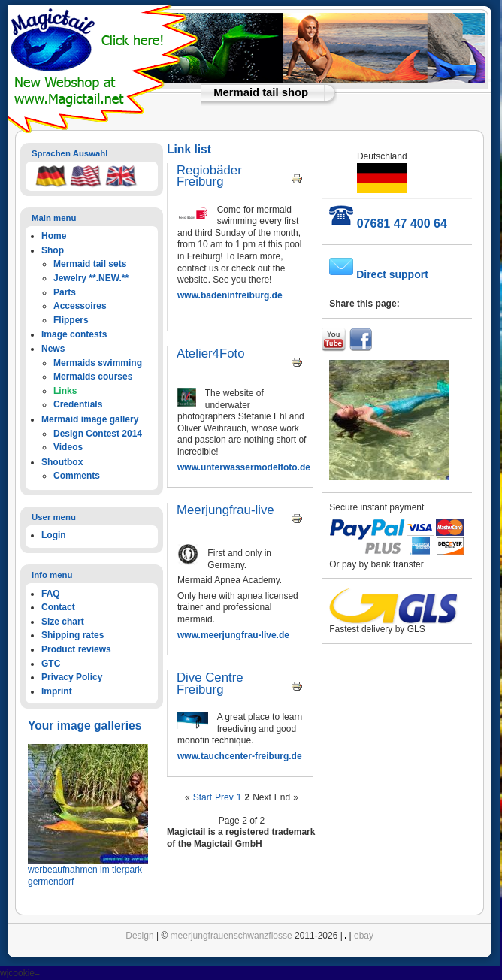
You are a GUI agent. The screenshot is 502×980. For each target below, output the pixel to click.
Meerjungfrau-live (225, 510)
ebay (364, 936)
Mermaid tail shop (261, 92)
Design (139, 936)
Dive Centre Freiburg (210, 684)
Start (203, 797)
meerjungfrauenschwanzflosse (231, 936)
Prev (224, 797)
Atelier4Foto (210, 354)
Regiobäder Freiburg (209, 176)
